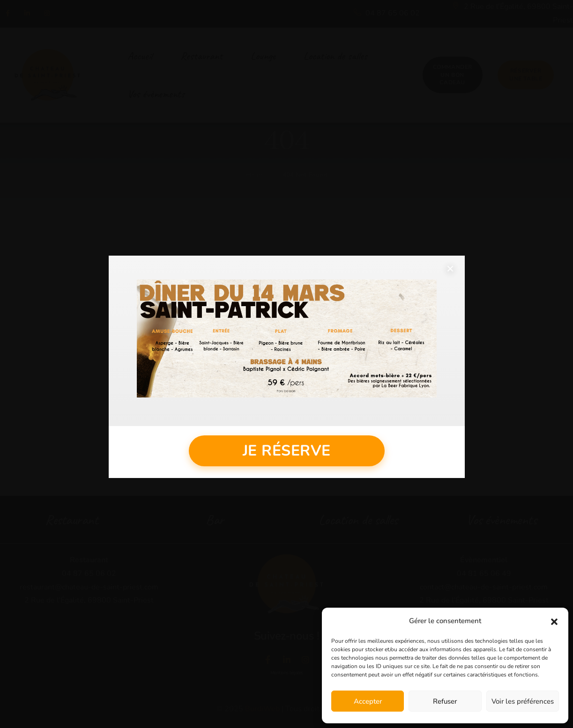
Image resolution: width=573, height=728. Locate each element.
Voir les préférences (523, 701)
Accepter (368, 701)
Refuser (445, 701)
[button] (554, 621)
